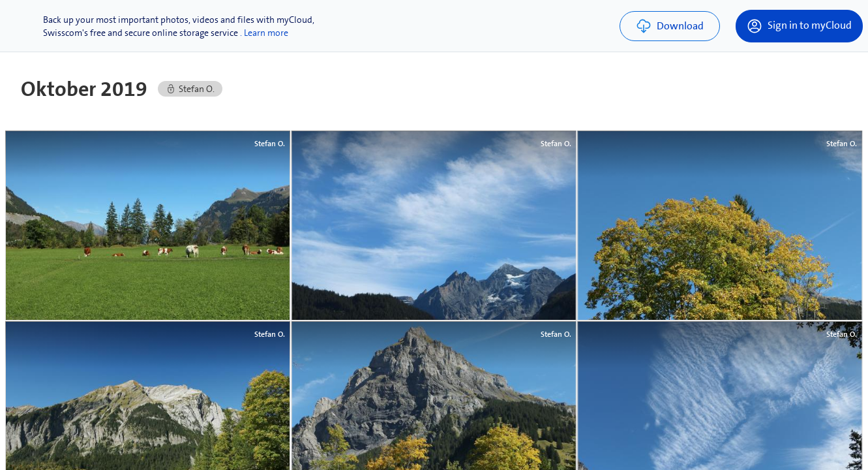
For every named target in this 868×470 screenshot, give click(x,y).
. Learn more (264, 33)
